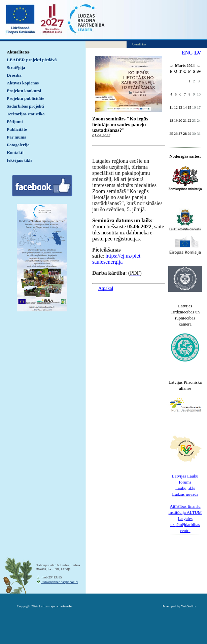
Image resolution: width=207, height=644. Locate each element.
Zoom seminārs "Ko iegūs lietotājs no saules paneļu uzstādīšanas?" (120, 124)
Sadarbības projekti (25, 106)
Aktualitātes (18, 52)
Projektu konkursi (24, 91)
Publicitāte (17, 129)
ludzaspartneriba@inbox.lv (59, 582)
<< (171, 66)
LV (198, 53)
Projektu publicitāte (25, 98)
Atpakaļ (106, 288)
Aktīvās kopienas (23, 83)
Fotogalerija (18, 145)
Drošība (14, 75)
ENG (187, 53)
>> (199, 66)
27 (180, 134)
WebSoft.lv (189, 606)
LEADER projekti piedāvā (32, 60)
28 (185, 134)
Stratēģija (16, 67)
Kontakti (15, 153)
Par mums (16, 137)
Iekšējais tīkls (19, 160)
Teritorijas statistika (26, 114)
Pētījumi (15, 122)
